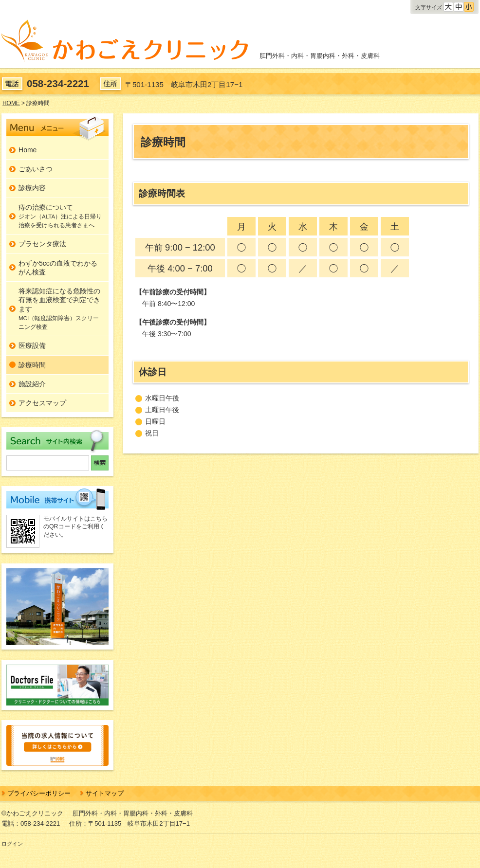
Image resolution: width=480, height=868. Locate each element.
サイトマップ (105, 793)
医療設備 (32, 345)
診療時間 (32, 365)
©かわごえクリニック (32, 813)
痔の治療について (60, 216)
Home (28, 150)
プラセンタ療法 (42, 244)
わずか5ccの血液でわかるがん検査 (58, 268)
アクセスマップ (42, 403)
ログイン (12, 844)
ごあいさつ (36, 169)
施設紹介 (32, 384)
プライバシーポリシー (39, 793)
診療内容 (32, 188)
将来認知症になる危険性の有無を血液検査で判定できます (59, 308)
